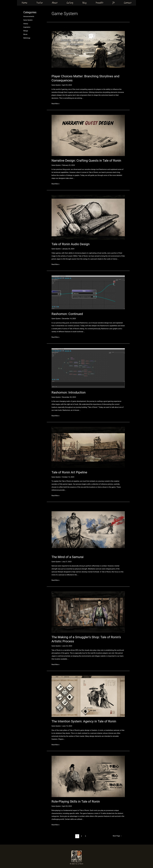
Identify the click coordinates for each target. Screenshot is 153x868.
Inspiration (27, 27)
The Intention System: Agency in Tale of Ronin (84, 721)
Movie (25, 34)
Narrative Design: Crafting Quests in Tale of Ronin (86, 161)
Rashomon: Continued (67, 314)
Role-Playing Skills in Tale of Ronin (76, 801)
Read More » (56, 104)
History (26, 24)
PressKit (100, 3)
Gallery (70, 3)
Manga (26, 31)
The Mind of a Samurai (68, 557)
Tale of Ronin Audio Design (71, 244)
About (55, 3)
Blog (85, 3)
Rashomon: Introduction (69, 392)
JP (114, 3)
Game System (28, 20)
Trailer (40, 3)
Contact (128, 3)
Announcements (29, 16)
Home (24, 3)
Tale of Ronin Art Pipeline (69, 472)
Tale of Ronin (79, 864)
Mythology (27, 38)
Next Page (117, 836)
